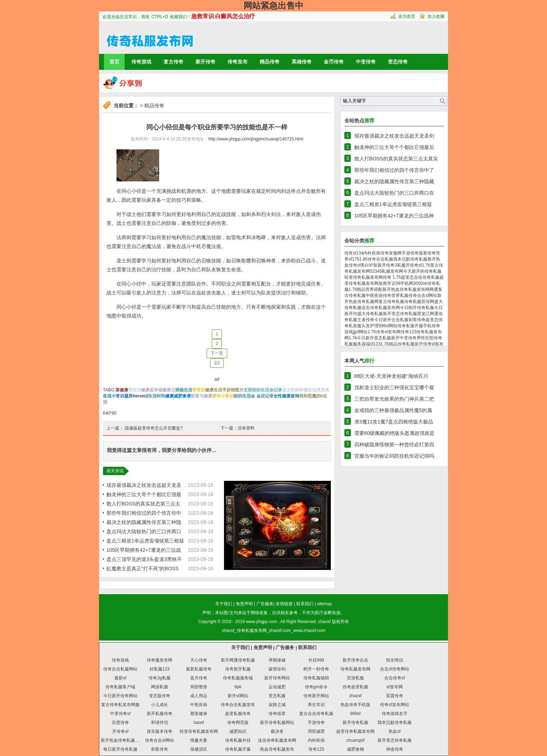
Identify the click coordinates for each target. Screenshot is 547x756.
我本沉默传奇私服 (410, 259)
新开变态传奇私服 (400, 314)
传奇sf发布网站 (394, 705)
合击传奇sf (394, 678)
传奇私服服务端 (238, 678)
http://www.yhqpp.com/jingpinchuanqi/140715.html (256, 139)
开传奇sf (414, 265)
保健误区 (199, 749)
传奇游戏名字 (395, 714)
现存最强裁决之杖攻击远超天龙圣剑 (394, 136)
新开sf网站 (238, 696)
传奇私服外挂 (238, 740)
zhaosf (324, 622)
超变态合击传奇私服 (420, 277)
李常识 (199, 390)
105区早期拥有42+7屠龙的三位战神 (394, 216)
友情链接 (284, 604)
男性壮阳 (425, 338)
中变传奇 (366, 62)
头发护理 (370, 326)
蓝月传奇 (199, 678)
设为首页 (407, 16)
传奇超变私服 (355, 687)
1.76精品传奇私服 (397, 344)
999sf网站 (388, 326)
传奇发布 (238, 62)
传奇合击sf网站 (423, 295)
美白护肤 (369, 265)
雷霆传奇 (395, 696)
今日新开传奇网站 (120, 696)
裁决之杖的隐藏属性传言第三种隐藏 (394, 181)
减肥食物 (355, 749)
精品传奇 (270, 62)
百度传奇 (120, 722)
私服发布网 (392, 271)
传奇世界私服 (396, 295)
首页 (114, 62)
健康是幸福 (152, 390)
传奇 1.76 (392, 277)
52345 (376, 271)
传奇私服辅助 (316, 678)
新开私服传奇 (160, 714)
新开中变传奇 (404, 338)
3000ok (420, 283)
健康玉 (169, 390)
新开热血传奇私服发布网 (406, 289)
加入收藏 (436, 16)
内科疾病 (372, 253)
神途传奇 (395, 749)
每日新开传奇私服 (120, 749)
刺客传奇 (417, 320)
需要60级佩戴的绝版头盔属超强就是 (395, 433)
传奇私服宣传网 (419, 302)
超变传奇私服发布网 (355, 731)
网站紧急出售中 (273, 6)
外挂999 (316, 660)
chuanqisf (355, 740)
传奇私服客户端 (120, 687)
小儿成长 (160, 705)
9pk (238, 687)
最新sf (120, 678)
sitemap (324, 604)
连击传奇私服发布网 (381, 308)
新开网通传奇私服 (238, 660)
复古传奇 (173, 62)
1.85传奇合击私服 (376, 259)
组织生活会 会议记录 (253, 396)
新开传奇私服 (355, 722)
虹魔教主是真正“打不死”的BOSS (142, 569)
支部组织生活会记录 (263, 390)
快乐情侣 (395, 660)
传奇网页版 (238, 722)
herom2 (140, 396)
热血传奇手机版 (355, 705)
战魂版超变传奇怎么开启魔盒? (154, 428)
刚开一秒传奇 (316, 669)
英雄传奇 (302, 62)
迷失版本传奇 (160, 731)
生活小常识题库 (118, 396)
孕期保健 (277, 660)
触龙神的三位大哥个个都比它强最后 (394, 147)
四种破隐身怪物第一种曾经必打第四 (394, 444)
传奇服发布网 (160, 660)
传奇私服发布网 (355, 669)
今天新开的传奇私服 (422, 271)
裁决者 (277, 731)
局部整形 (199, 687)
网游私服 (160, 687)
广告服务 (265, 604)
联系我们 (305, 604)
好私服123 (160, 669)
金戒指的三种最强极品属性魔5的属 (393, 410)
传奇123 (408, 332)
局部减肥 (316, 731)
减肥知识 (238, 731)
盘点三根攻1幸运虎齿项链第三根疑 (145, 541)
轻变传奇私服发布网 (364, 277)
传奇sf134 (354, 253)
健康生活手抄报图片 (224, 390)
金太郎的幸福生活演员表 (306, 390)
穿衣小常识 (223, 396)
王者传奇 (366, 320)
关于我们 (224, 604)
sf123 (375, 344)
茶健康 (122, 390)
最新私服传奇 (199, 669)
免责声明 (244, 604)
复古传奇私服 (391, 302)
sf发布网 (394, 687)
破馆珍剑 (277, 669)
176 (355, 259)
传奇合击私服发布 (238, 705)
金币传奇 (334, 62)
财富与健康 (202, 396)
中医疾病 (374, 295)
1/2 (217, 363)
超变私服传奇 (238, 714)
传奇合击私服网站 (120, 669)
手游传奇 (410, 253)
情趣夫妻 (199, 740)
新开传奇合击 (355, 660)
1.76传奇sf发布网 (384, 332)
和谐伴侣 (160, 722)
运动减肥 (277, 687)
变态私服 (277, 696)
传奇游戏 (141, 62)
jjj (354, 332)
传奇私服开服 (410, 326)
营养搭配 (374, 289)
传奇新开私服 (238, 669)
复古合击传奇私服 (316, 714)
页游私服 (355, 678)
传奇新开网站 (316, 696)
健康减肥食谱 (178, 396)
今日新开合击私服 (391, 320)
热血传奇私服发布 (277, 749)
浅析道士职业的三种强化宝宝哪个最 (394, 387)
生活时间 (157, 396)
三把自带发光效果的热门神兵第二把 (394, 399)
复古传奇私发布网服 (120, 705)
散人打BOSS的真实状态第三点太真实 (396, 159)
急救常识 (387, 283)
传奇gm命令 (316, 687)
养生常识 (316, 705)
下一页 (217, 353)
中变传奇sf (120, 714)
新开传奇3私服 (392, 265)
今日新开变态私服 (374, 338)
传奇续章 (277, 714)
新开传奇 (205, 62)
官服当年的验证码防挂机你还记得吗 (394, 456)
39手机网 (404, 283)
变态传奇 (398, 62)
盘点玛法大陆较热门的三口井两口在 (394, 193)
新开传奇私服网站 (277, 722)
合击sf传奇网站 (394, 669)
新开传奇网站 (277, 678)
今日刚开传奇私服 (417, 308)
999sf (355, 714)
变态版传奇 (160, 696)
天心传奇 (199, 660)
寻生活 (135, 390)
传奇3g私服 (159, 678)
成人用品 (199, 696)
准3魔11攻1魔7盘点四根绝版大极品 (394, 422)
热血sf (394, 731)
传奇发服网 (391, 253)
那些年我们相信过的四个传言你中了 (394, 170)
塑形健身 (199, 714)
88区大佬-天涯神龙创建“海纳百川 (391, 376)
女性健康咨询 (286, 396)
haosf (199, 722)
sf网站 (362, 332)
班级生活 (184, 390)
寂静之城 (277, 705)
